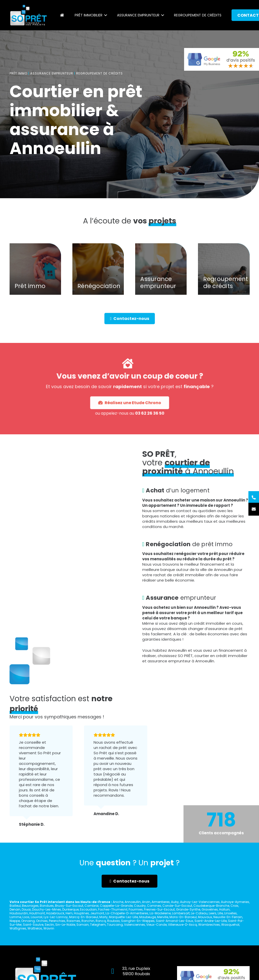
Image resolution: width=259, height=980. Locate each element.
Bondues (47, 906)
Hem (69, 913)
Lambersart (181, 913)
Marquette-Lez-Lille (123, 917)
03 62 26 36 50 (138, 399)
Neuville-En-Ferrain (228, 917)
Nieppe (15, 921)
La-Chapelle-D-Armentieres (127, 913)
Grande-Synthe (188, 909)
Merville (163, 917)
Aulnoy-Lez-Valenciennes (200, 902)
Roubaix (113, 921)
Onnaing (28, 921)
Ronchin (88, 921)
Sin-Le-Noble (65, 925)
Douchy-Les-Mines (47, 909)
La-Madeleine (160, 913)
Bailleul (15, 906)
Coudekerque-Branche (211, 906)
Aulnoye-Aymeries (235, 902)
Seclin (49, 925)
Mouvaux (205, 917)
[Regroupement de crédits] (224, 277)
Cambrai (92, 906)
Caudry (140, 906)
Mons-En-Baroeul (183, 917)
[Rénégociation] (98, 277)
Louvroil (37, 917)
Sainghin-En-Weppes (138, 921)
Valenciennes (135, 925)
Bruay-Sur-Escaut (69, 906)
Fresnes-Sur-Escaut (159, 909)
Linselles (231, 913)
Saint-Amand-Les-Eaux (175, 921)
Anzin (146, 902)
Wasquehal (230, 925)
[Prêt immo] (35, 277)
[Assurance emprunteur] (161, 277)
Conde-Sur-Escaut (177, 906)
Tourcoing (115, 925)
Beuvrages (30, 906)
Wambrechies (209, 925)
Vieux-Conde (156, 925)
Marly (104, 917)
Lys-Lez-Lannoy (56, 917)
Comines (154, 906)
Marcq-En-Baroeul (84, 917)
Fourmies (136, 909)
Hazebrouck (55, 913)
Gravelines (210, 909)
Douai (26, 909)
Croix (234, 906)
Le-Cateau (199, 913)
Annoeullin (133, 902)
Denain (15, 909)
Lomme (15, 917)
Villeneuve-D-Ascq (182, 925)
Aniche (118, 902)
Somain (83, 925)
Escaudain (88, 909)
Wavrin (49, 928)
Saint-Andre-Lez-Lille (211, 921)
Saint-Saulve (33, 925)
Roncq (101, 921)
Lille (220, 913)
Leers (213, 913)
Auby (175, 902)
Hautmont (37, 913)
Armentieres (161, 902)
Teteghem (98, 925)
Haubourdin (19, 913)
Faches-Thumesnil (113, 909)
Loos (26, 917)
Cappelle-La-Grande (116, 906)
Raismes (73, 921)
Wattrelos (35, 928)
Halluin (224, 909)
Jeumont (97, 913)
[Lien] (28, 15)
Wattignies (18, 928)
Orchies (42, 921)
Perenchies (57, 921)
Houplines (81, 913)
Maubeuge (148, 917)
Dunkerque (70, 909)
